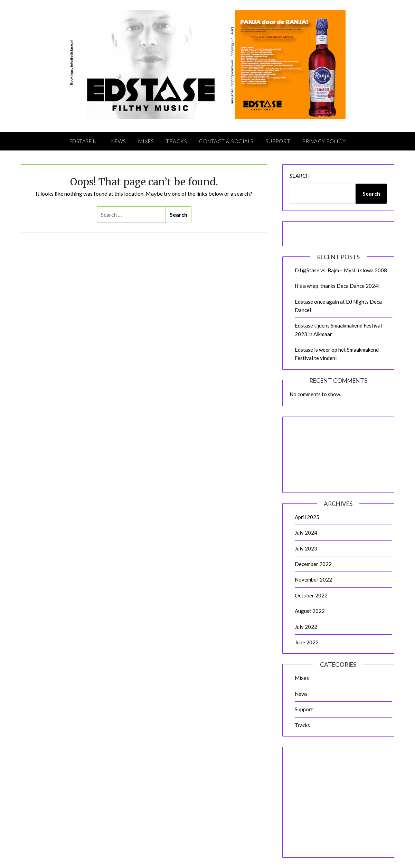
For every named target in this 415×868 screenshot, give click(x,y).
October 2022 (311, 595)
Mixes (146, 141)
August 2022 (310, 611)
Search (300, 176)
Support (278, 141)
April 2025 (307, 517)
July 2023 (306, 548)
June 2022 (307, 642)
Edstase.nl (84, 141)
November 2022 (313, 579)
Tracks (176, 141)
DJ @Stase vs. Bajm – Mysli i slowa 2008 (341, 270)
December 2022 (313, 564)
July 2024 (306, 533)
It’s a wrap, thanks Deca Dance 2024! (337, 286)
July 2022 (306, 627)
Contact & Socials (226, 141)
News (119, 141)
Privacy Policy (324, 141)
